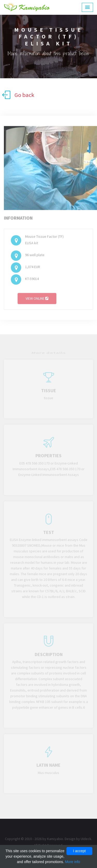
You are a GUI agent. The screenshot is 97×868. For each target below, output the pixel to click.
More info (72, 862)
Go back (18, 95)
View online (37, 300)
